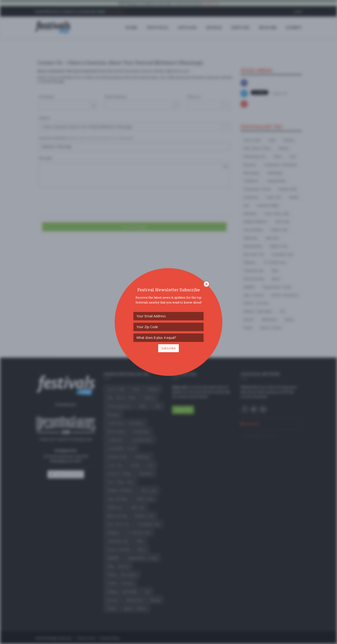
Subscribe (168, 348)
